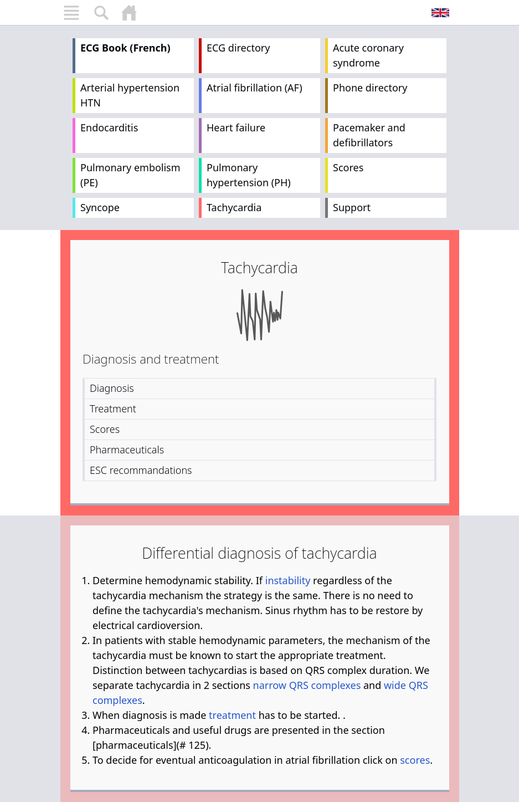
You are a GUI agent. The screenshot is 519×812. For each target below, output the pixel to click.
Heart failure (236, 127)
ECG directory (238, 48)
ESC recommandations (141, 470)
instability (288, 580)
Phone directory (370, 88)
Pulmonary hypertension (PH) (249, 175)
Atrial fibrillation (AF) (255, 88)
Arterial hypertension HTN (130, 95)
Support (352, 207)
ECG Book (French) (125, 48)
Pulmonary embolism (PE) (130, 175)
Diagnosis (112, 388)
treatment (232, 715)
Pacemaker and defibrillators (369, 135)
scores (415, 760)
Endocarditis (109, 127)
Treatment (113, 408)
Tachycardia (234, 207)
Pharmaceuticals (127, 450)
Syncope (100, 207)
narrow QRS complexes (307, 685)
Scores (348, 167)
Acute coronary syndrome (368, 55)
